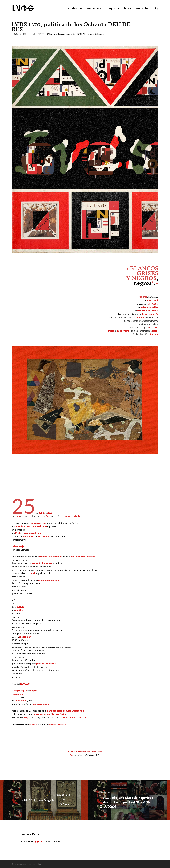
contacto (142, 8)
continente (94, 8)
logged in (38, 841)
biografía (113, 8)
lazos (127, 8)
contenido (75, 8)
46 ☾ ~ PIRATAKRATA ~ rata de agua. (48, 34)
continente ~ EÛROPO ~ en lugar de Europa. (85, 34)
